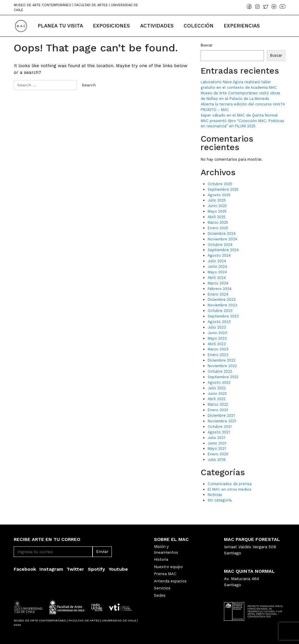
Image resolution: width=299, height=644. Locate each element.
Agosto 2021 (219, 432)
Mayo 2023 (217, 338)
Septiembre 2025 (223, 189)
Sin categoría (220, 500)
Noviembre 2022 (222, 366)
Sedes (160, 595)
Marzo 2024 (218, 283)
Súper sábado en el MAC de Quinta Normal (239, 115)
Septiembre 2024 (223, 250)
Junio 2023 (217, 333)
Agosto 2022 (219, 382)
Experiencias (242, 26)
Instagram (51, 569)
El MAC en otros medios (230, 489)
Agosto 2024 (219, 255)
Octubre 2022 (220, 371)
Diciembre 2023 (222, 300)
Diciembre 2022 (221, 360)
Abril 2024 (217, 278)
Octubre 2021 (220, 427)
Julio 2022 (217, 388)
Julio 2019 (217, 460)
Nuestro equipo (168, 567)
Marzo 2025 (218, 222)
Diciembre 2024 (222, 234)
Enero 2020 (218, 454)
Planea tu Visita (60, 26)
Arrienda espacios (170, 581)
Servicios (162, 588)
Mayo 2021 (217, 448)
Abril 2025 (217, 217)
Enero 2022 (218, 410)
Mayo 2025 (217, 211)
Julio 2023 (217, 327)
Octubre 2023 (220, 311)
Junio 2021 (217, 443)
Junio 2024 (217, 267)
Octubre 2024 (220, 245)
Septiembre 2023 (223, 316)
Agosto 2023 (219, 322)
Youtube (118, 569)
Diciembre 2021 (221, 415)
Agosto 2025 (219, 195)
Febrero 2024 (220, 289)
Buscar (207, 45)
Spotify (97, 569)
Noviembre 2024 (222, 239)
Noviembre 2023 (222, 305)
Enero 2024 (218, 294)
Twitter (75, 569)
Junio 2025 (217, 206)
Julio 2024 (217, 261)
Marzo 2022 (218, 404)
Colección (199, 26)
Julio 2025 (217, 200)
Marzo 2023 (218, 349)
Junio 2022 (217, 394)
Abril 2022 (217, 399)
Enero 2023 (218, 355)
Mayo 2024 (217, 272)
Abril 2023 (217, 344)
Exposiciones (111, 26)
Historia (161, 559)
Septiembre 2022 (223, 377)
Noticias (215, 495)
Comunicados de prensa (230, 484)
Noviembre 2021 (222, 421)
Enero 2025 (218, 228)
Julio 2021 (216, 438)
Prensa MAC (165, 574)
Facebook (25, 569)
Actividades (157, 26)
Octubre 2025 (220, 184)
